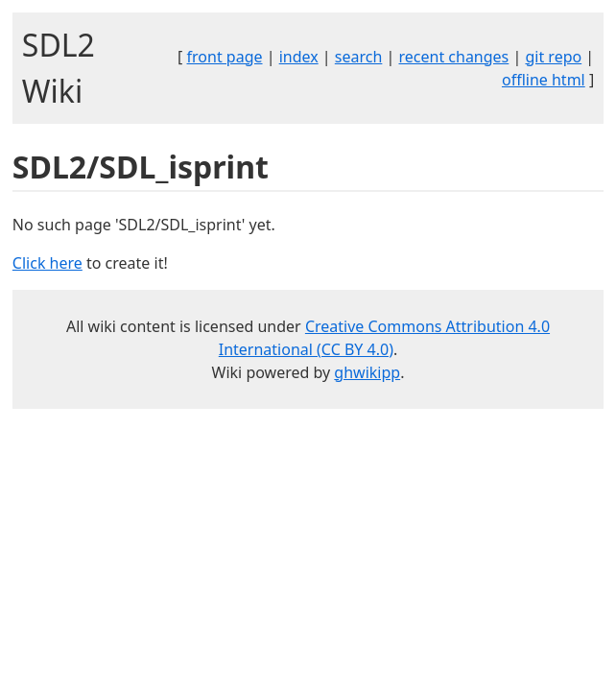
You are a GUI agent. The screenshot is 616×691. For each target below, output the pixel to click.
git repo (553, 57)
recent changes (453, 57)
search (359, 57)
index (299, 57)
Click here (47, 263)
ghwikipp (367, 372)
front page (225, 57)
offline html (544, 80)
